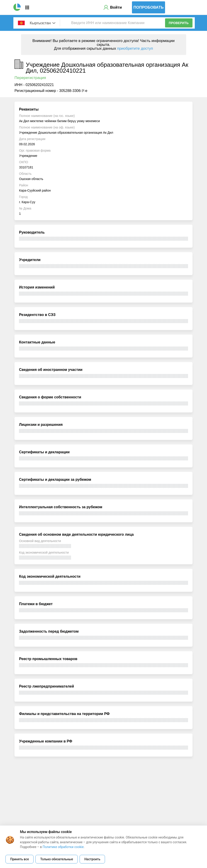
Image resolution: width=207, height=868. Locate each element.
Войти (116, 7)
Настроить (92, 859)
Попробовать (149, 7)
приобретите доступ (135, 48)
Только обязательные (57, 859)
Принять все (19, 859)
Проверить (179, 23)
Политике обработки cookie (63, 847)
